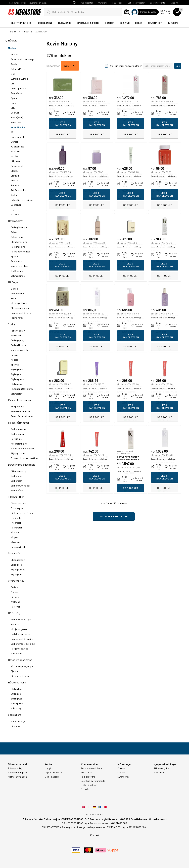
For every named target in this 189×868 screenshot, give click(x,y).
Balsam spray (18, 237)
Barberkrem (17, 476)
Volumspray (17, 394)
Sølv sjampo (17, 261)
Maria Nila (16, 151)
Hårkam (15, 532)
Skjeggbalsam (18, 560)
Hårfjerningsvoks (19, 649)
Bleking (14, 289)
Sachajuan (16, 205)
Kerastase (16, 122)
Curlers (14, 587)
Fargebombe (17, 293)
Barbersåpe (17, 490)
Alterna (14, 54)
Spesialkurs (15, 715)
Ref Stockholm (18, 190)
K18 (12, 132)
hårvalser (15, 542)
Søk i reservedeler (136, 3)
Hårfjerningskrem (19, 629)
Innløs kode (117, 3)
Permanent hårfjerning (22, 639)
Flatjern (15, 592)
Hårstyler (15, 607)
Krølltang (15, 602)
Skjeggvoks (17, 574)
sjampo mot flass (20, 266)
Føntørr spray (18, 331)
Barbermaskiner (19, 429)
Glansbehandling (19, 242)
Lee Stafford (17, 137)
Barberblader (17, 434)
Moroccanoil (17, 166)
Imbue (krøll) (17, 117)
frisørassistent (18, 503)
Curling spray (17, 340)
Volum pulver (17, 703)
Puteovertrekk (18, 547)
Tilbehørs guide (162, 768)
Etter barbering (19, 471)
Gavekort (102, 3)
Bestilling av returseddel (93, 781)
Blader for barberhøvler (22, 448)
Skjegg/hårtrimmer (19, 423)
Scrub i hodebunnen (21, 411)
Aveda (14, 64)
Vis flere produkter (114, 516)
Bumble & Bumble (19, 79)
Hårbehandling (18, 247)
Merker (12, 48)
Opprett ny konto (158, 3)
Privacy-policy (15, 768)
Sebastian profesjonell (22, 200)
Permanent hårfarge (21, 313)
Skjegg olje (14, 553)
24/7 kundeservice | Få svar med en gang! (28, 3)
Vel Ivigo (15, 214)
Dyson (14, 98)
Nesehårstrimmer (19, 444)
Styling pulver (18, 379)
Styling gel (16, 374)
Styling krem (17, 369)
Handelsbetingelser (18, 773)
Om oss (121, 768)
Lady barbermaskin (20, 634)
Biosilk (14, 74)
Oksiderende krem (20, 308)
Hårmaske (16, 726)
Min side (85, 789)
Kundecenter (87, 3)
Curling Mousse (18, 345)
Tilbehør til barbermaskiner (24, 458)
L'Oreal (14, 142)
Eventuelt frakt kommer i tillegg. (61, 127)
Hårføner (15, 597)
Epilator (15, 624)
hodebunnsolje (18, 721)
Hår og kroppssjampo (20, 660)
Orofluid (15, 176)
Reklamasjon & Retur (91, 768)
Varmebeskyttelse (20, 350)
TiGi (13, 210)
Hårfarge (13, 282)
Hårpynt (15, 537)
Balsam (14, 232)
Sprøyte (15, 365)
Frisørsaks (16, 518)
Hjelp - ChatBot (89, 785)
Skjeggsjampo (18, 569)
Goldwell (15, 113)
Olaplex (14, 171)
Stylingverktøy (16, 581)
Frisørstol (16, 523)
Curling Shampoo (19, 227)
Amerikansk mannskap (22, 59)
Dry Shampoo (17, 271)
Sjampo (15, 256)
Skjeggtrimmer (18, 453)
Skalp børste (17, 406)
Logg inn (174, 3)
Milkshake (16, 161)
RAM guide (159, 773)
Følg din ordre (88, 777)
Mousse (14, 360)
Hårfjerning (14, 613)
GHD (13, 108)
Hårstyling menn (17, 682)
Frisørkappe (17, 508)
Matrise (14, 156)
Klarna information (17, 777)
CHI (12, 84)
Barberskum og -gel (21, 619)
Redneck (15, 185)
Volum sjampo (18, 276)
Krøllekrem (16, 335)
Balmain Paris (18, 69)
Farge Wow (16, 93)
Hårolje (14, 355)
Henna (14, 298)
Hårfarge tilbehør (19, 303)
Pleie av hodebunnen (19, 400)
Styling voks (17, 384)
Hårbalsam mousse (20, 252)
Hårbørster (16, 528)
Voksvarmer (17, 653)
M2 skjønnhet (17, 147)
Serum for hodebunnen (22, 416)
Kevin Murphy (18, 127)
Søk (178, 66)
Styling (12, 324)
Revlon (14, 195)
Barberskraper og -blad (23, 644)
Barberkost (16, 481)
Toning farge (17, 318)
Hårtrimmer (17, 439)
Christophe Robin (19, 88)
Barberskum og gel (20, 486)
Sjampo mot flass (20, 676)
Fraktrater (86, 773)
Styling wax (17, 699)
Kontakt (122, 773)
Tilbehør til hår (16, 497)
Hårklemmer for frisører (22, 513)
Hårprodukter (15, 221)
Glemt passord (52, 777)
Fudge (14, 103)
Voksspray (16, 708)
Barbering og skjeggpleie (22, 465)
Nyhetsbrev (123, 777)
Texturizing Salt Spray (22, 389)
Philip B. (15, 180)
